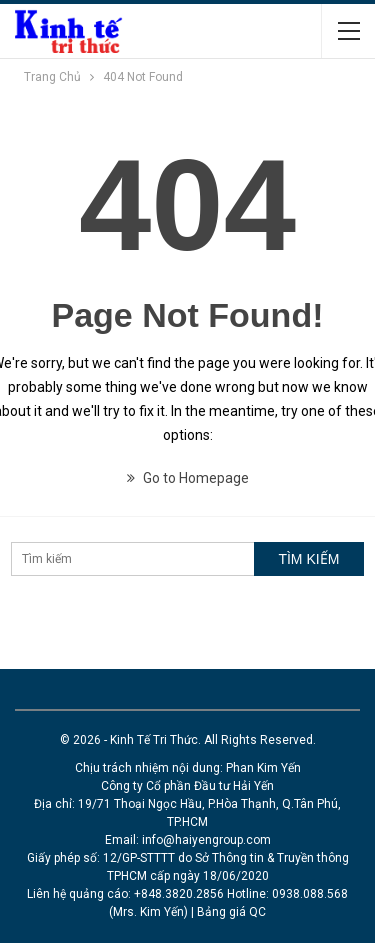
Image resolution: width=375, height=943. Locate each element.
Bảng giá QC (231, 912)
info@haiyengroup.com (206, 840)
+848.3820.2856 (179, 894)
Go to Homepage (188, 478)
